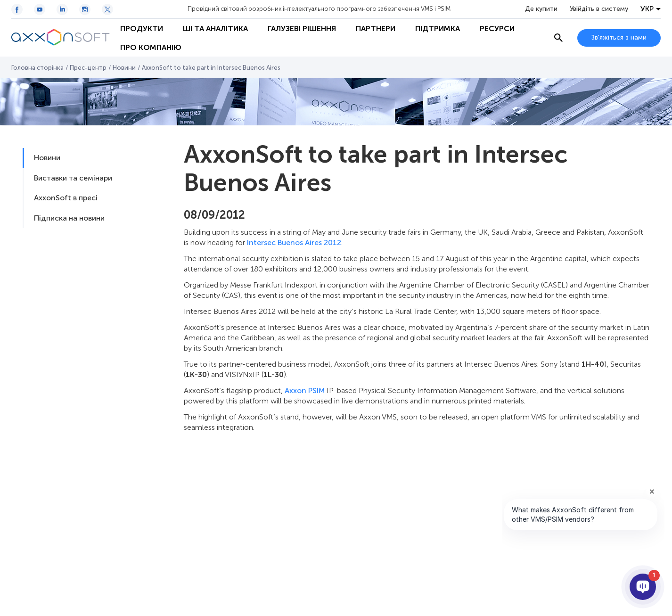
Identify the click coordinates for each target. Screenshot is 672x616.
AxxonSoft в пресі (66, 198)
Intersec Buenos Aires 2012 (294, 242)
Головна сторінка (37, 68)
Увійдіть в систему (599, 9)
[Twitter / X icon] (107, 9)
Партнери (376, 29)
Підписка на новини (69, 218)
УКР (647, 9)
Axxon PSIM (305, 390)
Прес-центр (88, 68)
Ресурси (497, 29)
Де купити (541, 9)
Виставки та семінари (73, 178)
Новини (124, 68)
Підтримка (438, 29)
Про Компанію (151, 47)
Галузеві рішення (302, 29)
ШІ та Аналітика (215, 29)
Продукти (142, 29)
